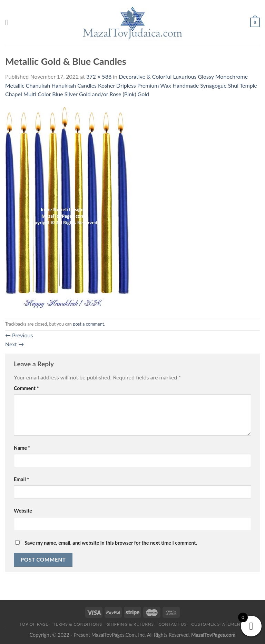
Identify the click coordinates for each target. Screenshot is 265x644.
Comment (26, 388)
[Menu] (9, 22)
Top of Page (34, 624)
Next (14, 344)
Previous (19, 335)
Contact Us (172, 624)
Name (22, 448)
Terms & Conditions (78, 624)
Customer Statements (218, 624)
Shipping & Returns (130, 624)
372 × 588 (99, 76)
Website (23, 511)
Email (21, 479)
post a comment (88, 324)
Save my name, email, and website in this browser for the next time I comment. (111, 543)
